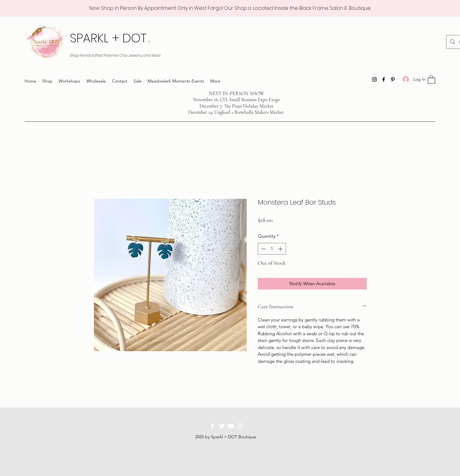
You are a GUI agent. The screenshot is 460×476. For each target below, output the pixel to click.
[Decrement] (263, 249)
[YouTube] (231, 426)
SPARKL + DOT (110, 38)
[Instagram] (374, 79)
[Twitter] (222, 426)
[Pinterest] (393, 79)
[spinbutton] (272, 249)
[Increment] (281, 249)
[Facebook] (384, 79)
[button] (431, 79)
